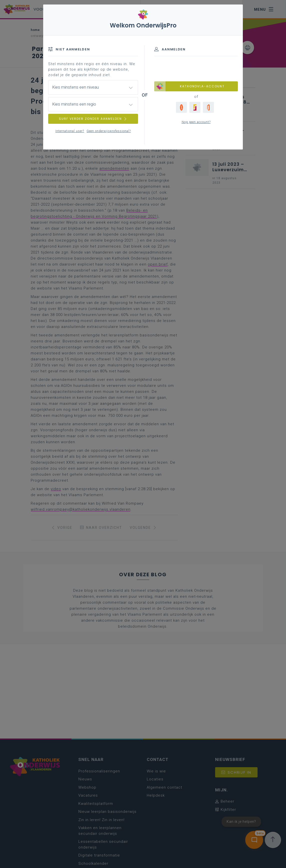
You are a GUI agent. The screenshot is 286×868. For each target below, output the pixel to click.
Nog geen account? (196, 122)
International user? (70, 131)
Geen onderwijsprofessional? (109, 131)
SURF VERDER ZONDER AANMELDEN (93, 119)
